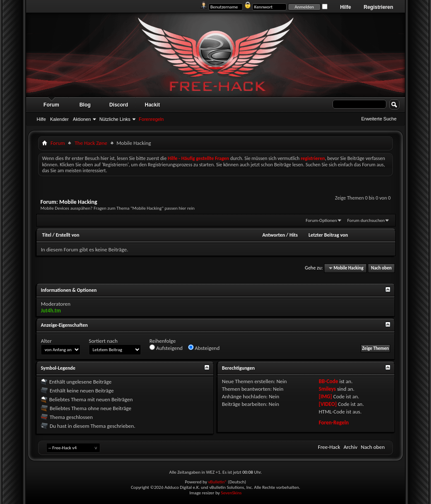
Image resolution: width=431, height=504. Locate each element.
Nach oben (381, 268)
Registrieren (378, 7)
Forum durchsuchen (366, 220)
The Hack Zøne (91, 143)
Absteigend (204, 348)
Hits (294, 235)
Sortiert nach (103, 341)
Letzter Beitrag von (328, 235)
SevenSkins (231, 493)
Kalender (59, 119)
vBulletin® (217, 482)
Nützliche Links (115, 119)
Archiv (350, 447)
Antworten (274, 235)
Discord (119, 105)
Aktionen (82, 119)
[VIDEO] (328, 404)
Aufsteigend (166, 348)
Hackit (152, 105)
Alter (46, 341)
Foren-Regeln (334, 423)
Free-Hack (329, 447)
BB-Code (328, 381)
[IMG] (325, 396)
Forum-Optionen (321, 220)
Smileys (327, 389)
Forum (51, 105)
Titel (47, 235)
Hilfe (346, 7)
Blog (85, 105)
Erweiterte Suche (379, 119)
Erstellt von (67, 235)
